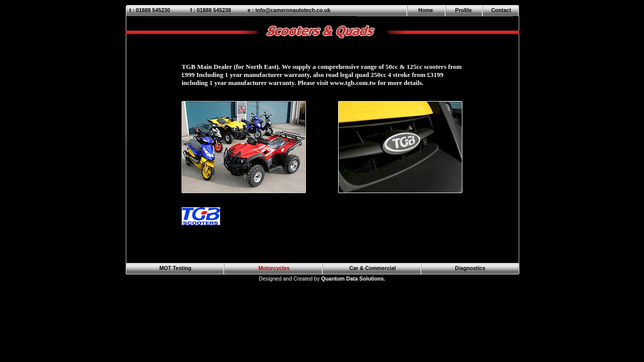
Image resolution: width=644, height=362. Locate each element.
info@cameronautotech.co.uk (293, 10)
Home (426, 10)
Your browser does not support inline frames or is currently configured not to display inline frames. (326, 147)
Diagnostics (470, 268)
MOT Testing (176, 268)
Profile (463, 10)
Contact (501, 10)
